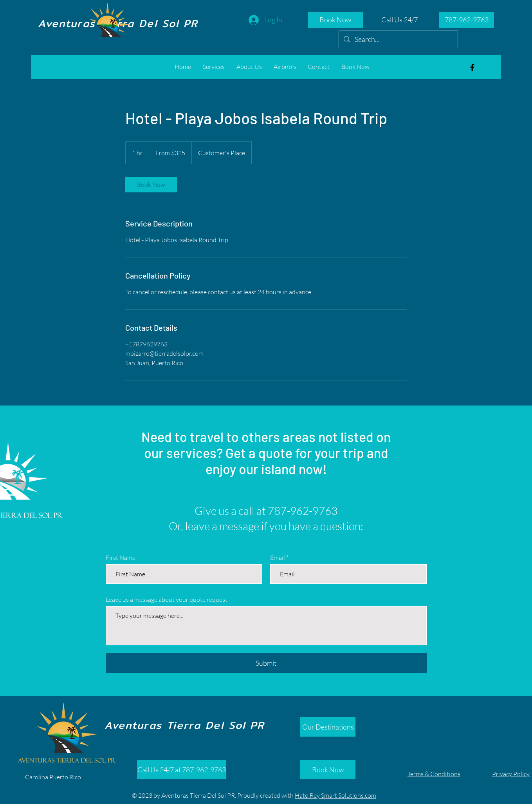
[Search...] (398, 39)
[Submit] (266, 663)
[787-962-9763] (466, 20)
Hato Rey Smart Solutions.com (335, 795)
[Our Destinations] (328, 727)
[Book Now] (335, 20)
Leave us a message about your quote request (167, 599)
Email (278, 558)
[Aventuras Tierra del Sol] (472, 68)
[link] (151, 185)
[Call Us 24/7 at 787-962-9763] (182, 770)
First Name (121, 558)
